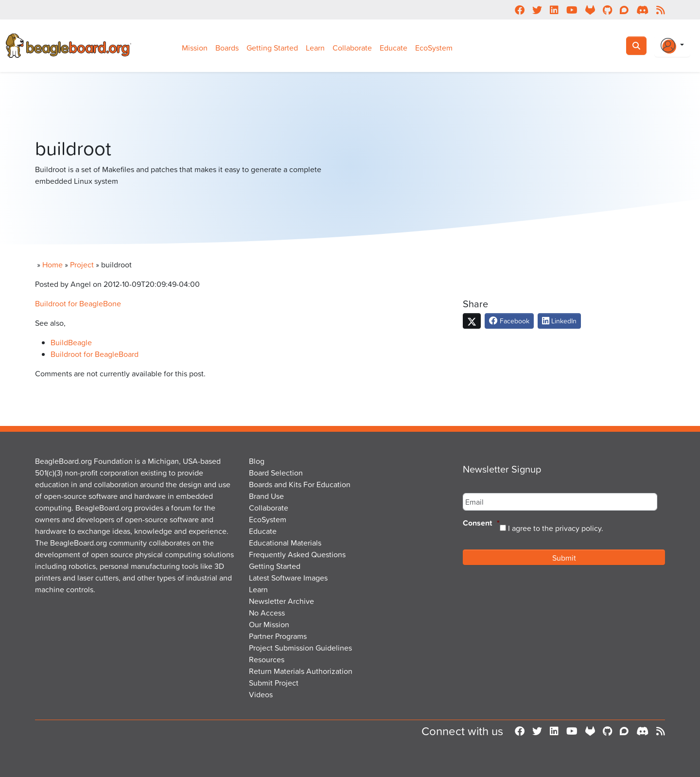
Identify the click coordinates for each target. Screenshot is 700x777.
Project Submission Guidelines (300, 648)
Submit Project (274, 683)
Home (52, 265)
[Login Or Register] (672, 46)
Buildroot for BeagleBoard (95, 354)
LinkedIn (559, 321)
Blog (257, 461)
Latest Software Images (288, 578)
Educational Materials (285, 543)
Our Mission (269, 624)
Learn (315, 48)
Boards (227, 48)
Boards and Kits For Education (300, 484)
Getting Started (272, 48)
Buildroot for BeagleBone (78, 303)
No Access (267, 613)
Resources (267, 659)
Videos (261, 694)
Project (82, 265)
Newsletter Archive (281, 601)
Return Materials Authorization (301, 671)
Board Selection (276, 473)
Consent (481, 523)
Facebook (509, 321)
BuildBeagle (71, 342)
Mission (195, 48)
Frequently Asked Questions (297, 554)
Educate (394, 48)
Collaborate (352, 48)
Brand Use (266, 496)
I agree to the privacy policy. (556, 528)
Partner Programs (278, 636)
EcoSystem (434, 48)
